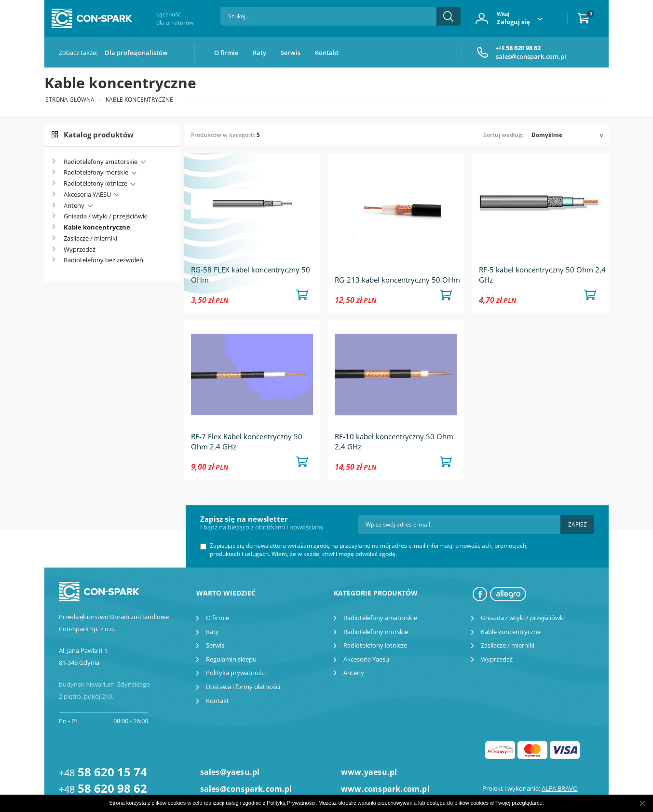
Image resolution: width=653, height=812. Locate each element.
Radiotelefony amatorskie (101, 162)
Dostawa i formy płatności (243, 687)
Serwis (291, 53)
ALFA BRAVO (560, 788)
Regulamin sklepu (231, 659)
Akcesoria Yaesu (366, 659)
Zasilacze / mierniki (90, 238)
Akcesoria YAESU (87, 194)
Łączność (175, 18)
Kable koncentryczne (97, 227)
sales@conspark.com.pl (531, 56)
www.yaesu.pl (369, 772)
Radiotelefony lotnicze (95, 183)
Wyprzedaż (80, 249)
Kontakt (327, 53)
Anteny (74, 205)
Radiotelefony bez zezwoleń (103, 260)
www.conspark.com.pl (385, 789)
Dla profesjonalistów (136, 53)
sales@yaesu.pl (230, 772)
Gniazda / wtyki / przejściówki (106, 216)
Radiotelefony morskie (96, 172)
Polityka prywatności (236, 673)
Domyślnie (547, 135)
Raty (259, 53)
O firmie (226, 53)
